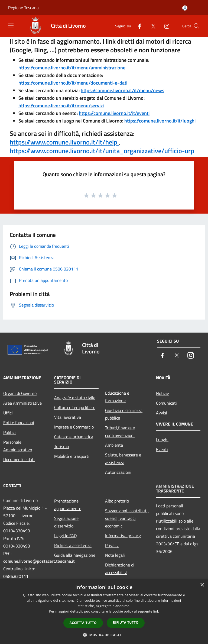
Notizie (162, 393)
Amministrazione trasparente (175, 488)
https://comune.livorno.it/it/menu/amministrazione (72, 68)
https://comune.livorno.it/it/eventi (114, 113)
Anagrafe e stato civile (75, 398)
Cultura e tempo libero (75, 407)
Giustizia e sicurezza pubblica (124, 414)
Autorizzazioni (118, 472)
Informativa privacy (123, 536)
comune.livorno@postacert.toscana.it (39, 561)
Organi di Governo (20, 393)
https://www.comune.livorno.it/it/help (64, 142)
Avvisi (162, 413)
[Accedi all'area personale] (185, 8)
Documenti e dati (19, 459)
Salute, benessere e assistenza (123, 459)
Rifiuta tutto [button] (126, 622)
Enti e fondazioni (19, 423)
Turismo (61, 446)
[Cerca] (197, 26)
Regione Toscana (23, 8)
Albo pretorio (117, 501)
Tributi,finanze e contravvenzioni (120, 432)
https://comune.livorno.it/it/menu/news (122, 90)
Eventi (162, 449)
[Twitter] (151, 26)
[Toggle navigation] (11, 25)
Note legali (115, 555)
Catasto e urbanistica (74, 437)
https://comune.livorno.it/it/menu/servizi (61, 106)
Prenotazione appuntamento (68, 505)
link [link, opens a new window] (156, 611)
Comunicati (166, 403)
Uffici (8, 413)
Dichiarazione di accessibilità (120, 569)
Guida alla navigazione (75, 555)
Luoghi (162, 440)
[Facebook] (138, 26)
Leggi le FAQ (66, 536)
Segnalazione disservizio (66, 522)
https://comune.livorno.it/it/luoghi (160, 121)
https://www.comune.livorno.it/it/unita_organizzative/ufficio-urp (102, 151)
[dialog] (104, 612)
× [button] (202, 585)
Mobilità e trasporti (72, 456)
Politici (9, 432)
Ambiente (114, 445)
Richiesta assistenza (73, 545)
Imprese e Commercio (74, 427)
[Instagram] (165, 26)
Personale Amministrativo (18, 446)
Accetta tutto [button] (83, 623)
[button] (104, 635)
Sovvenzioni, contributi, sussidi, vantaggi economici (127, 518)
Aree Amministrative (22, 403)
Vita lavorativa (68, 417)
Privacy (112, 545)
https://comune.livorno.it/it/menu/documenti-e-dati (73, 83)
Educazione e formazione (117, 397)
